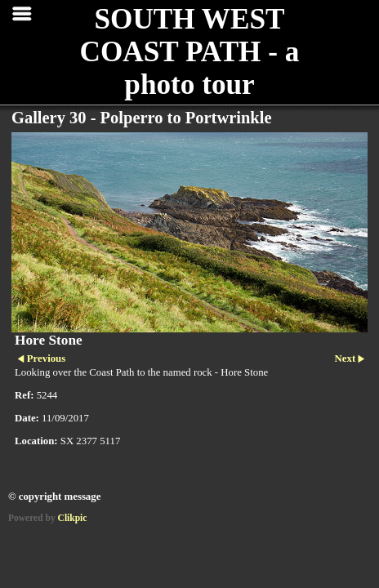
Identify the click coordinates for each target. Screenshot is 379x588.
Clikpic (73, 518)
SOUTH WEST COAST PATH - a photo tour (190, 52)
